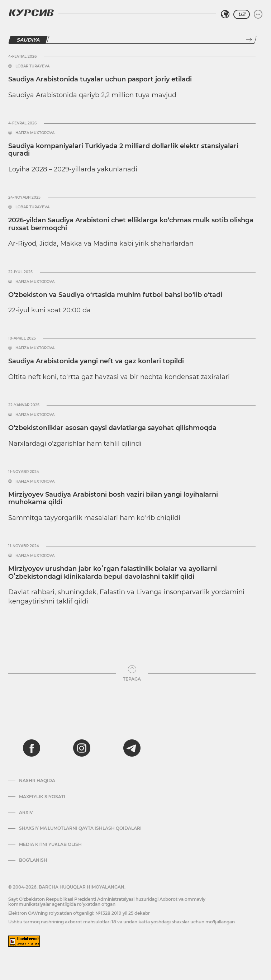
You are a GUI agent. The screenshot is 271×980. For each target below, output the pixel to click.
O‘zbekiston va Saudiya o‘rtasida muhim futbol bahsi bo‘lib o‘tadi (115, 295)
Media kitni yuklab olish (50, 844)
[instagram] (82, 748)
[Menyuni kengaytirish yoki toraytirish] (258, 14)
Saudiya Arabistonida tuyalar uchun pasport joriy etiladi (100, 79)
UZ (242, 14)
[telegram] (132, 748)
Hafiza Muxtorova (35, 133)
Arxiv (26, 813)
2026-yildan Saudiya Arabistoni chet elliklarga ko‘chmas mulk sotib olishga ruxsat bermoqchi (131, 224)
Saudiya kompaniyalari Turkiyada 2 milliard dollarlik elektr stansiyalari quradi (123, 150)
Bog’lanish (33, 860)
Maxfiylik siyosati (42, 797)
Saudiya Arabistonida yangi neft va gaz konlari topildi (96, 361)
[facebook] (32, 748)
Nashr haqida (37, 781)
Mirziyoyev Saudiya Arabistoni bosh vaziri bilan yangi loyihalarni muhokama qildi (113, 498)
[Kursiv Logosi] (31, 13)
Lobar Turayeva (32, 66)
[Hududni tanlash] (225, 14)
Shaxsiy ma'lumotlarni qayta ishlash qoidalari (80, 828)
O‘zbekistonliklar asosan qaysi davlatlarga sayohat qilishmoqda (112, 428)
